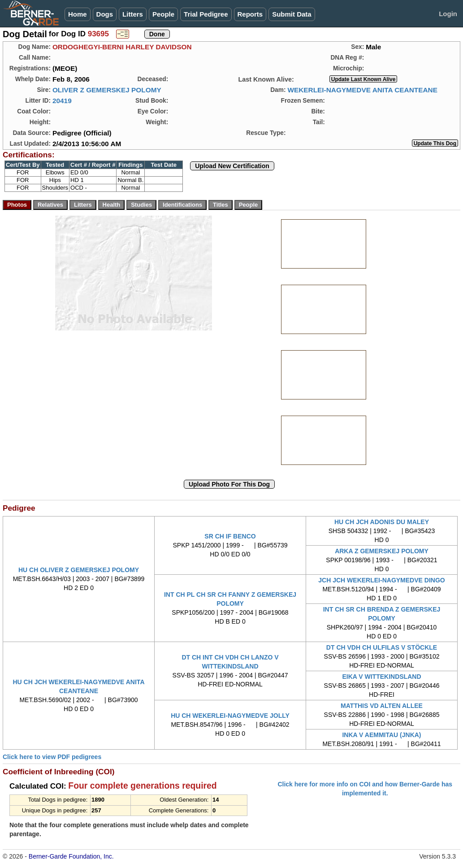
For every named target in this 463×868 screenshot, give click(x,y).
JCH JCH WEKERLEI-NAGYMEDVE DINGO (381, 580)
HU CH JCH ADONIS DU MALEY (382, 522)
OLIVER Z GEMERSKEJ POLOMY (107, 90)
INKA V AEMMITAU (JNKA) (381, 735)
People (163, 14)
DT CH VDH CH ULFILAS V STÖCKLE (382, 647)
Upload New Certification (232, 166)
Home (78, 14)
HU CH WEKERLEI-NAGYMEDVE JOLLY (230, 716)
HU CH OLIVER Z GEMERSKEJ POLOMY (79, 570)
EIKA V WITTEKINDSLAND (381, 677)
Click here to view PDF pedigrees (52, 757)
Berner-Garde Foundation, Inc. (71, 856)
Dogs (105, 14)
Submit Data (292, 14)
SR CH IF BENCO (230, 536)
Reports (250, 14)
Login (448, 14)
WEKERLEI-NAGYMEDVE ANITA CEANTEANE (362, 90)
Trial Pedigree (206, 14)
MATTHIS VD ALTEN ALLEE (382, 706)
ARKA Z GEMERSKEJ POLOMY (382, 551)
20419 (62, 101)
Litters (133, 14)
